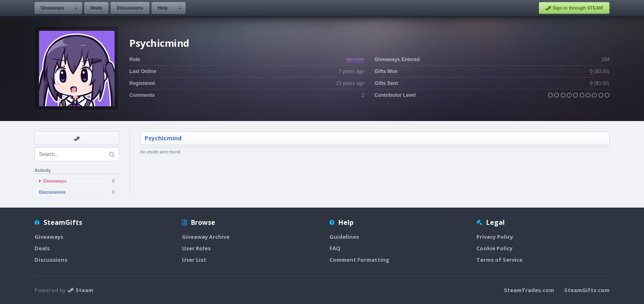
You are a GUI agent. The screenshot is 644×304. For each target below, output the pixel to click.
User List (194, 260)
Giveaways (52, 8)
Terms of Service (499, 260)
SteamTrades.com (529, 290)
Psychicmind (163, 138)
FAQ (335, 248)
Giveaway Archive (206, 237)
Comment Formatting (359, 260)
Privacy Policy (495, 237)
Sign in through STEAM (574, 8)
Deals (96, 8)
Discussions (130, 8)
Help (163, 8)
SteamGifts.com (587, 290)
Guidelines (344, 237)
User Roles (196, 248)
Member (355, 59)
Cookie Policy (494, 248)
